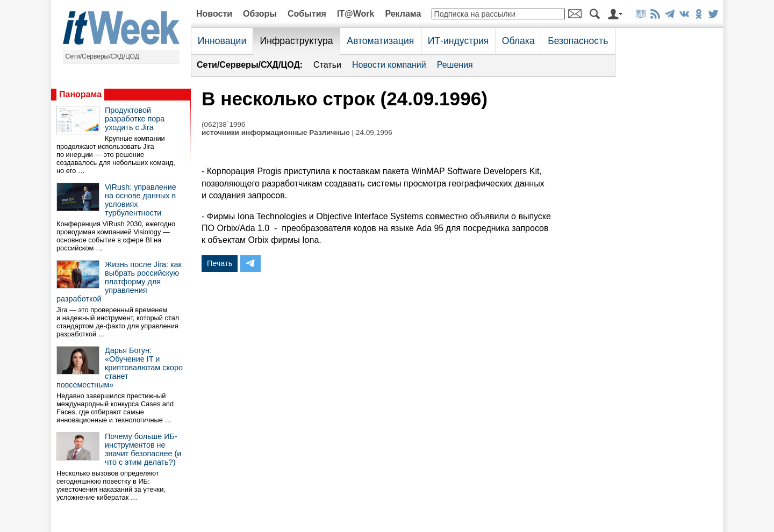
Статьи (327, 65)
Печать (220, 263)
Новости (214, 14)
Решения (455, 65)
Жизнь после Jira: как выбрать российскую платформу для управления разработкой (119, 282)
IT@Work (356, 14)
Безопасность (578, 41)
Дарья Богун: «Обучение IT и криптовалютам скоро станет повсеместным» (120, 368)
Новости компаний (389, 65)
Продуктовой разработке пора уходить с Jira (135, 119)
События (307, 14)
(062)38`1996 (224, 124)
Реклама (403, 14)
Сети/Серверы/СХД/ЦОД (102, 56)
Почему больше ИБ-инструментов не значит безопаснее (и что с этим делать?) (143, 449)
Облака (518, 41)
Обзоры (260, 14)
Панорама (80, 94)
